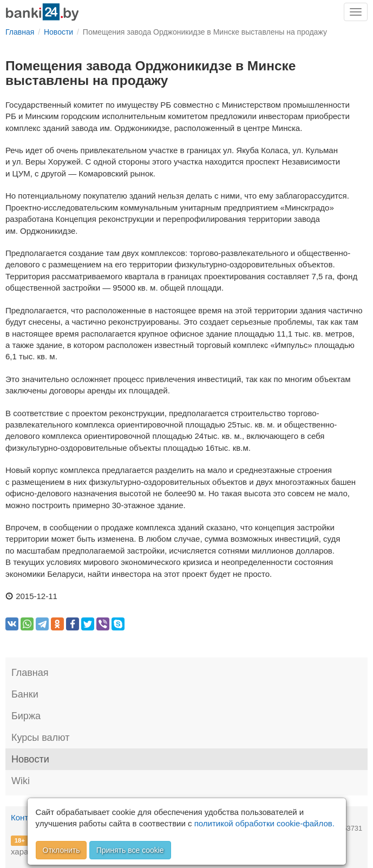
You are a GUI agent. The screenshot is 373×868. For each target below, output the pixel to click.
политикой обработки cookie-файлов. (264, 823)
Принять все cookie (130, 850)
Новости (30, 759)
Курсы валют (40, 738)
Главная (30, 673)
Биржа (26, 716)
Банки (25, 694)
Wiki (21, 781)
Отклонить (61, 850)
